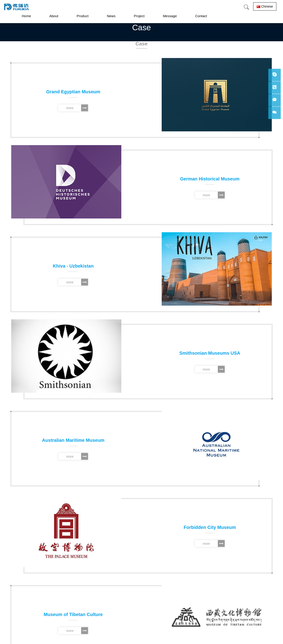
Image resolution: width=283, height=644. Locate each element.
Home (26, 16)
